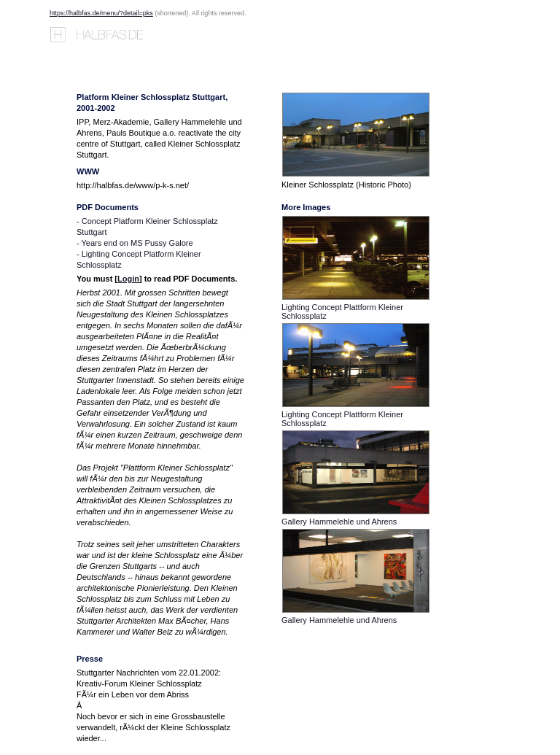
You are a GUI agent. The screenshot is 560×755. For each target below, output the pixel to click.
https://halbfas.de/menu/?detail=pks (101, 13)
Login (128, 279)
